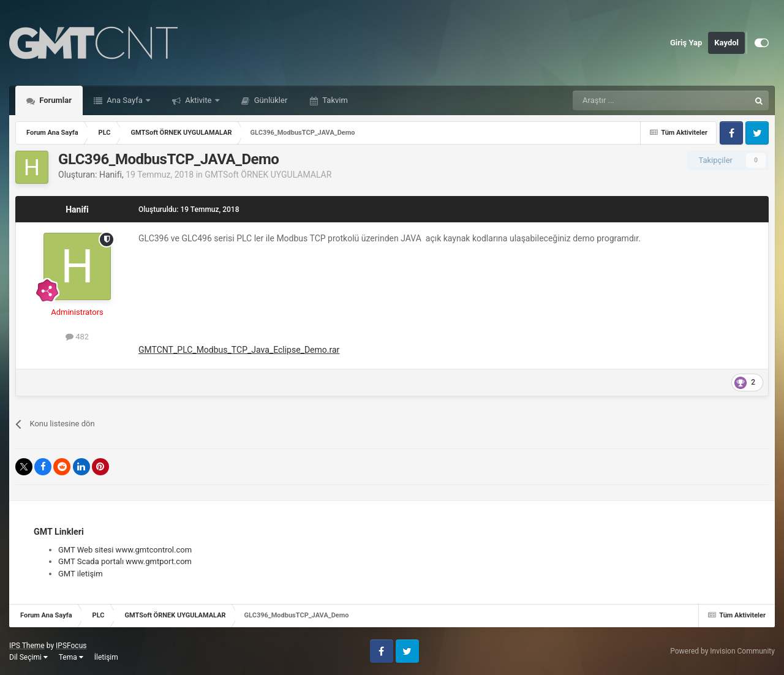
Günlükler (270, 100)
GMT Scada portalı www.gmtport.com (125, 561)
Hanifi (111, 175)
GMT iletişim (81, 574)
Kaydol (726, 43)
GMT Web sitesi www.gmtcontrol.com (125, 550)
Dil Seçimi (28, 657)
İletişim (106, 657)
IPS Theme (27, 646)
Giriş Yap (686, 43)
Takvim (334, 100)
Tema (71, 657)
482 (77, 337)
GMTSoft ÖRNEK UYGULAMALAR (268, 175)
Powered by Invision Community (722, 651)
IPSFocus (71, 646)
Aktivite (198, 100)
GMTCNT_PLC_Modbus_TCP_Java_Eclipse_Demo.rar (239, 350)
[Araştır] (632, 100)
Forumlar (55, 100)
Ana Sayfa (125, 100)
